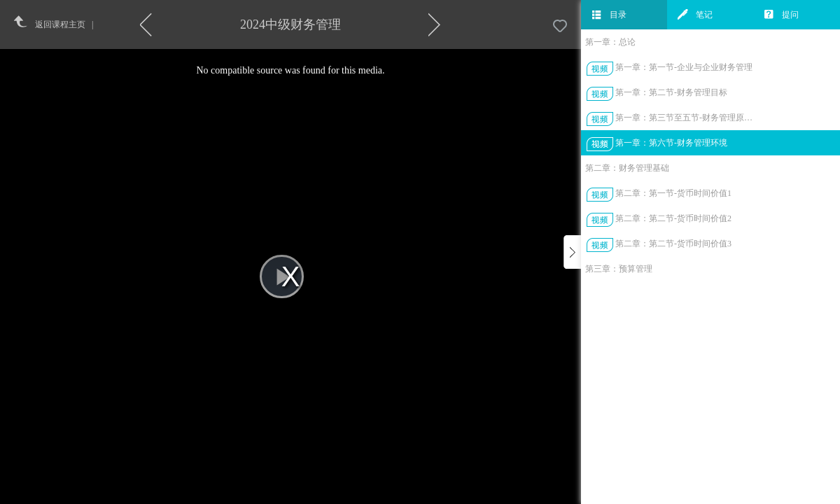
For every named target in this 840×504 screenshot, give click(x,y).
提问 (781, 15)
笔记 (695, 15)
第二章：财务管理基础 (627, 168)
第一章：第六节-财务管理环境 (671, 143)
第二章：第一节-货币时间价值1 (673, 193)
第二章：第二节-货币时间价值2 (673, 218)
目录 (609, 15)
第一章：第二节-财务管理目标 (671, 92)
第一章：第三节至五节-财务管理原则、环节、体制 (685, 118)
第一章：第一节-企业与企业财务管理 (684, 67)
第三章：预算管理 (619, 269)
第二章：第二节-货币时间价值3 (673, 244)
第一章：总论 (610, 42)
